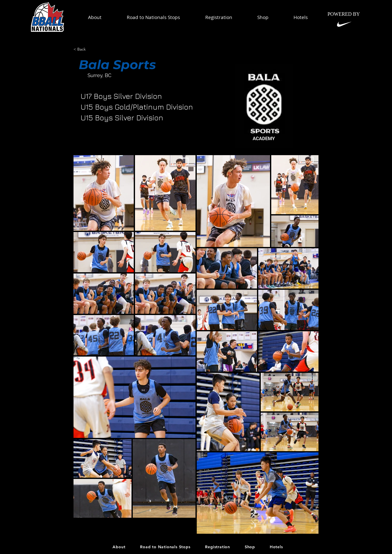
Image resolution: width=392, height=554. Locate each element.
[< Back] (90, 49)
